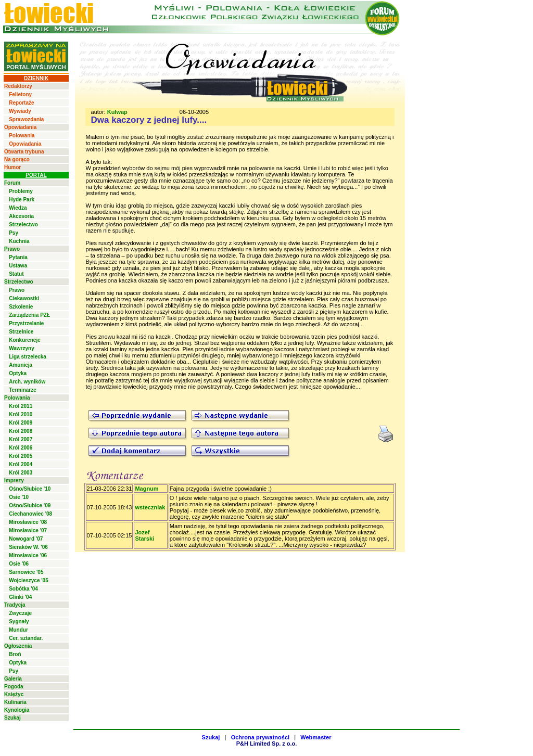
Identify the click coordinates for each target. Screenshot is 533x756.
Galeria (13, 679)
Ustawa (18, 266)
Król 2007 (21, 439)
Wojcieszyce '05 (29, 580)
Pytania (18, 257)
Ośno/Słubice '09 (30, 505)
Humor (12, 167)
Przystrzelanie (26, 323)
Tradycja (15, 605)
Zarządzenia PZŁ (29, 315)
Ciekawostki (24, 298)
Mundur (18, 630)
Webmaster (316, 737)
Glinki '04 (20, 597)
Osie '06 (19, 564)
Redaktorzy (18, 86)
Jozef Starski (144, 535)
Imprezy (14, 480)
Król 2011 (21, 406)
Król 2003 (21, 473)
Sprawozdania (26, 119)
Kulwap (117, 112)
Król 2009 (21, 423)
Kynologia (17, 710)
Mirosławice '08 (28, 522)
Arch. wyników (27, 382)
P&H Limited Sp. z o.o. (267, 744)
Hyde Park (22, 200)
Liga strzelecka (28, 357)
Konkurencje (25, 340)
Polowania (22, 136)
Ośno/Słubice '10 (30, 489)
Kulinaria (15, 702)
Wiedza (18, 208)
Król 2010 (21, 414)
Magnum (147, 489)
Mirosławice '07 (28, 530)
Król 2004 (21, 464)
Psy (14, 233)
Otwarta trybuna (24, 152)
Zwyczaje (20, 613)
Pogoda (14, 687)
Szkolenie (21, 307)
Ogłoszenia (18, 646)
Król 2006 (21, 448)
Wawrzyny (22, 348)
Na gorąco (17, 159)
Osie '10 (19, 497)
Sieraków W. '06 (28, 547)
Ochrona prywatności (260, 737)
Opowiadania (20, 127)
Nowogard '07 (26, 539)
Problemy (21, 191)
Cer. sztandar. (26, 638)
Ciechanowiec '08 (30, 514)
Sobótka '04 (23, 589)
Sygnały (19, 622)
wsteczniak (150, 507)
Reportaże (21, 103)
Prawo (12, 249)
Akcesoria (21, 216)
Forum (12, 183)
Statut (16, 274)
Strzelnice (21, 332)
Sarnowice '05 (26, 572)
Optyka (18, 373)
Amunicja (21, 365)
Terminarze (23, 390)
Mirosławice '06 (28, 555)
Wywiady (20, 111)
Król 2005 (21, 456)
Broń (15, 654)
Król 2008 (21, 431)
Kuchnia (19, 241)
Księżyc (14, 694)
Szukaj (12, 718)
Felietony (20, 94)
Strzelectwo (23, 225)
